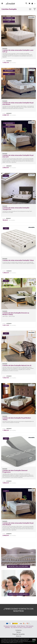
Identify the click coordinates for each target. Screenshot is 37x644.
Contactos (18, 630)
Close (34, 640)
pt (35, 4)
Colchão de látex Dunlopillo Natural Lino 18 (17, 365)
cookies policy (20, 643)
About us (19, 636)
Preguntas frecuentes (18, 634)
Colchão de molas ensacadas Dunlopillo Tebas (18, 260)
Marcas (18, 632)
